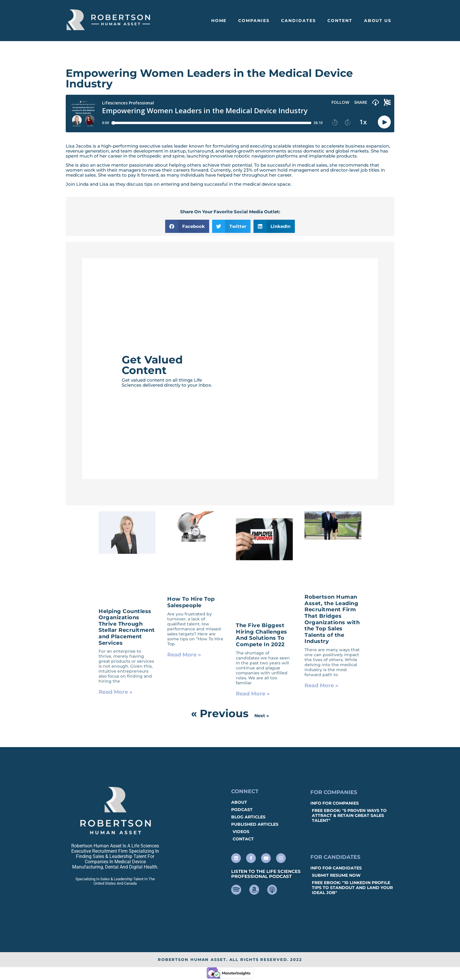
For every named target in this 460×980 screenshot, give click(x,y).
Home (219, 21)
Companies (254, 21)
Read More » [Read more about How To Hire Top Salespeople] (184, 655)
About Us (378, 21)
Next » (262, 716)
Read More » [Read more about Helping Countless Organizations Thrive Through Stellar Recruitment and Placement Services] (115, 692)
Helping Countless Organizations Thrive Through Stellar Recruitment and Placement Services (127, 627)
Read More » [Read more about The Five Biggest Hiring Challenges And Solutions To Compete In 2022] (253, 694)
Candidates (298, 21)
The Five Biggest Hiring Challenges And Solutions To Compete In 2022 (262, 635)
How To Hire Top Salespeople (191, 602)
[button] (187, 226)
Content (340, 21)
